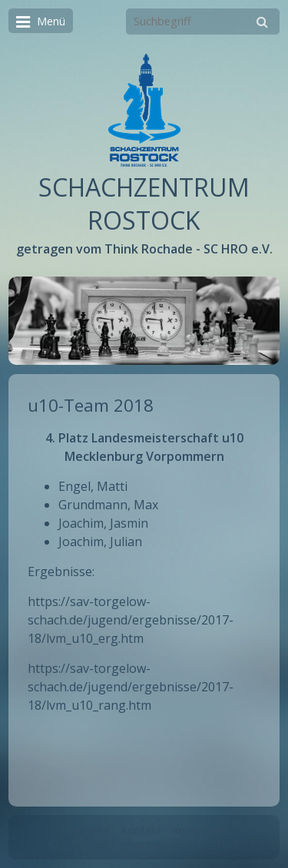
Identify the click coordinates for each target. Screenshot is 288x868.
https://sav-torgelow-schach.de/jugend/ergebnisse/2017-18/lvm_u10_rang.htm (131, 687)
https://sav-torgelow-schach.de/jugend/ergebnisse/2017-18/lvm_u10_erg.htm (131, 620)
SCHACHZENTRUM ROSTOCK (144, 204)
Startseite (85, 830)
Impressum (200, 830)
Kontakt (141, 830)
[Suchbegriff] (203, 22)
